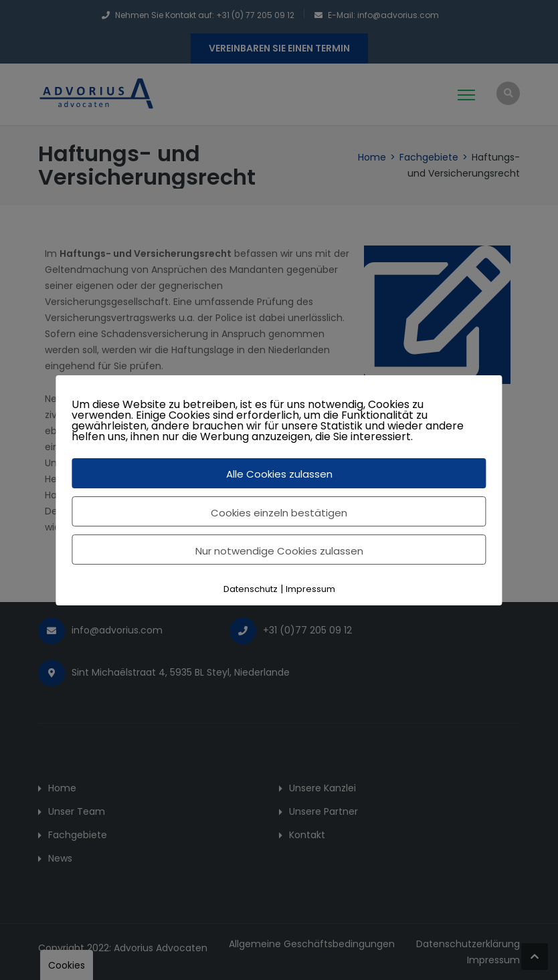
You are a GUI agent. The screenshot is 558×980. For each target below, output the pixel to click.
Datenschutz (251, 589)
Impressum (310, 589)
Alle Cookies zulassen (279, 474)
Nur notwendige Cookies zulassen (279, 551)
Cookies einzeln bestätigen (279, 513)
